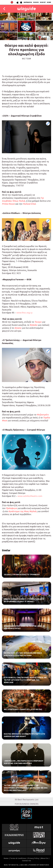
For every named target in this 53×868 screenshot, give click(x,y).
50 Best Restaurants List (27, 799)
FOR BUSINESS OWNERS (27, 804)
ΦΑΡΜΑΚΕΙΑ (28, 2)
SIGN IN (36, 2)
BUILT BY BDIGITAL (11, 865)
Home (6, 858)
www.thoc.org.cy (24, 313)
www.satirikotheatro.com (30, 496)
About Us (44, 858)
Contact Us (27, 861)
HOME (49, 2)
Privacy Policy (34, 858)
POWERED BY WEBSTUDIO (39, 865)
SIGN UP (43, 2)
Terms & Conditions (18, 858)
